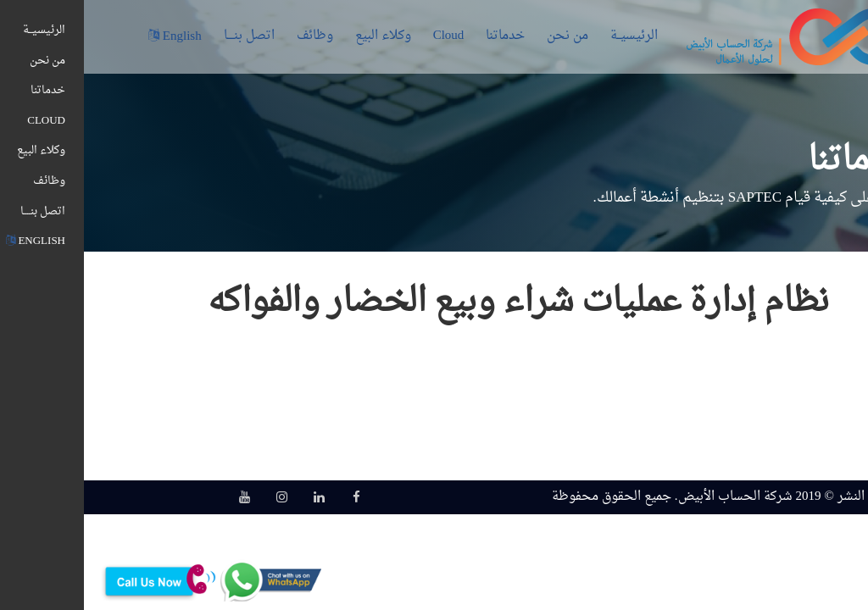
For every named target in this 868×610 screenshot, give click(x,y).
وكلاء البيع (299, 36)
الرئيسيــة (550, 36)
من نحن (484, 36)
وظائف (231, 36)
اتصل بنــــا (165, 36)
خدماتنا (421, 36)
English (91, 37)
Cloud (365, 36)
